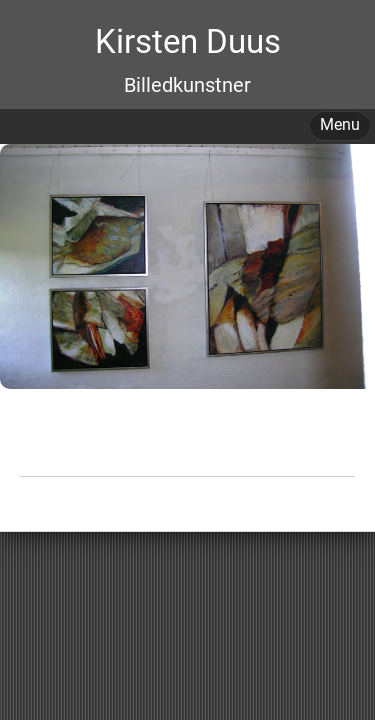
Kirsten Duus (188, 41)
